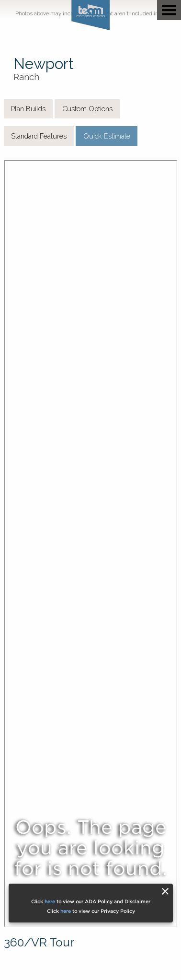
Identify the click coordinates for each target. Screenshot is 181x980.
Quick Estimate (107, 136)
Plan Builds (28, 109)
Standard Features (39, 136)
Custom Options (87, 109)
